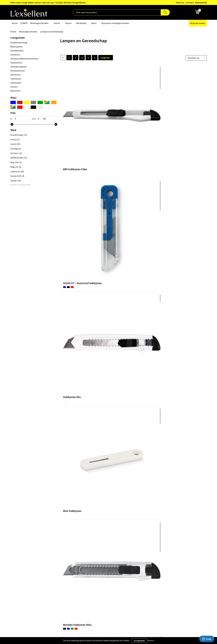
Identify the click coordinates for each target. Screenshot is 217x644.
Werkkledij (81, 23)
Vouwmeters (16, 63)
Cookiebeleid (166, 580)
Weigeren (151, 640)
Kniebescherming (19, 43)
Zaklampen (16, 83)
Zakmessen (16, 79)
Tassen (68, 23)
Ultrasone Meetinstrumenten (24, 59)
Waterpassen (17, 47)
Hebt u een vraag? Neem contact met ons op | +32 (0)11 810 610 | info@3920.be (48, 2)
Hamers (14, 87)
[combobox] (117, 12)
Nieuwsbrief (201, 2)
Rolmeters (15, 91)
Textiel (57, 23)
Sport (94, 23)
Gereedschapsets (18, 67)
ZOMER (24, 23)
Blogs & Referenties (97, 576)
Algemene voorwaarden (171, 572)
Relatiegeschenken (39, 23)
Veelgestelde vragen (97, 584)
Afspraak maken (198, 23)
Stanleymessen (18, 71)
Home (15, 23)
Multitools (15, 75)
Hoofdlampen (17, 51)
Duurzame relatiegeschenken (115, 23)
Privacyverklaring (168, 576)
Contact (190, 2)
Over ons (180, 2)
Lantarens (15, 55)
